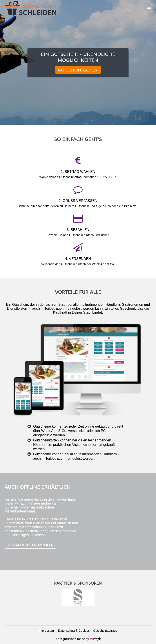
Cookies (84, 631)
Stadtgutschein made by (78, 639)
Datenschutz (66, 631)
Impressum (47, 631)
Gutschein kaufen (78, 70)
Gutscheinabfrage (105, 631)
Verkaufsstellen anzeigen (30, 545)
